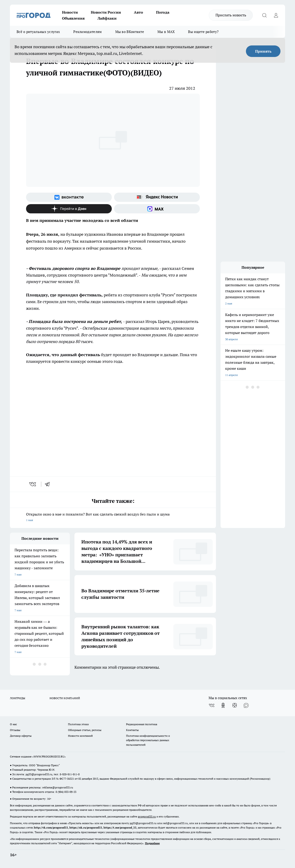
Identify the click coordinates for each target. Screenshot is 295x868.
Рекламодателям (87, 32)
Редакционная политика (142, 724)
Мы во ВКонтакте (130, 32)
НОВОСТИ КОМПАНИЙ (65, 698)
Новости (70, 12)
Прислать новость (231, 15)
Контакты (132, 730)
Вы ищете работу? (203, 32)
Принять (263, 51)
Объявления (73, 18)
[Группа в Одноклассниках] (223, 705)
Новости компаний (80, 736)
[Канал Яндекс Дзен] (69, 209)
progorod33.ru (147, 816)
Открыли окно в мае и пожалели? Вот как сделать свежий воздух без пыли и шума (113, 518)
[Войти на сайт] (276, 15)
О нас (13, 724)
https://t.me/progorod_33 (120, 828)
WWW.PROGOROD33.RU (49, 756)
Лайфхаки (107, 18)
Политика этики (78, 724)
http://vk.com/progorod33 (51, 828)
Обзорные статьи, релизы (85, 730)
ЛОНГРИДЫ (18, 698)
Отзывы (15, 730)
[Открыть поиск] (264, 15)
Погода (163, 12)
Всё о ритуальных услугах (38, 32)
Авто (139, 12)
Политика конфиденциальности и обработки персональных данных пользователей (148, 740)
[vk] (33, 484)
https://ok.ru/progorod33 (86, 828)
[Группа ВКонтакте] (69, 197)
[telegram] (49, 484)
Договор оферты (21, 736)
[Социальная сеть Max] (157, 209)
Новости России (106, 12)
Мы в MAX (166, 32)
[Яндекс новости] (157, 197)
